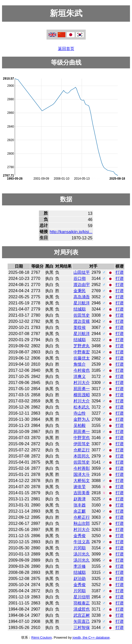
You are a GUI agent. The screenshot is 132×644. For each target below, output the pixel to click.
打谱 (120, 272)
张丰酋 (80, 505)
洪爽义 (80, 376)
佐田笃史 (82, 315)
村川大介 (82, 383)
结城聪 (80, 309)
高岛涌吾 (82, 297)
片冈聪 (80, 548)
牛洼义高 (82, 542)
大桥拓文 (82, 481)
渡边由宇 (82, 285)
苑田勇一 (82, 389)
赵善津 (80, 499)
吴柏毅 (80, 425)
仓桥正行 (82, 450)
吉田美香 (82, 493)
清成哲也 (82, 609)
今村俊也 (82, 370)
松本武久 (82, 407)
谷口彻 (80, 278)
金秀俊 (80, 536)
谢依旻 (80, 487)
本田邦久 (82, 456)
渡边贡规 (82, 321)
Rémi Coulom (42, 637)
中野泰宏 (82, 352)
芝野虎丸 (82, 346)
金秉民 (80, 291)
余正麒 (80, 511)
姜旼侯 (80, 327)
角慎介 (80, 364)
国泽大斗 (82, 474)
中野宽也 (82, 438)
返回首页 (66, 49)
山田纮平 (82, 272)
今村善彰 (82, 468)
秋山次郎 (82, 523)
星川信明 (82, 597)
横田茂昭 (82, 395)
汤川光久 (82, 554)
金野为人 (82, 419)
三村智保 (82, 628)
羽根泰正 (82, 603)
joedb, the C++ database (91, 637)
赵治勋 (80, 579)
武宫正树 (82, 615)
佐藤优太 (82, 358)
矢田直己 (82, 621)
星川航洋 (82, 303)
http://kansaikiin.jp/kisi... (71, 232)
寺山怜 (80, 413)
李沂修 (80, 566)
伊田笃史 (82, 444)
